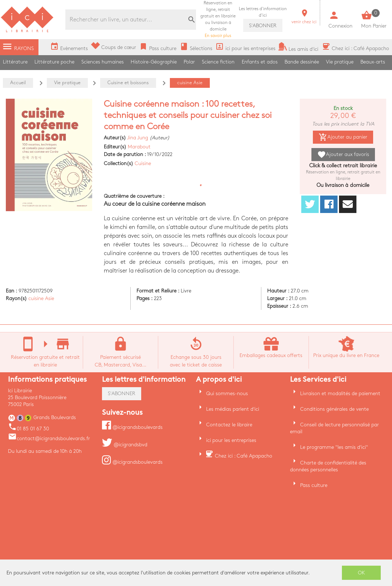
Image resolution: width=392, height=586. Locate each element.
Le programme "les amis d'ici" (334, 447)
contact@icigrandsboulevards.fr (49, 439)
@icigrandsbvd (125, 445)
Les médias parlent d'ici (233, 409)
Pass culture (314, 485)
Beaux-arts (373, 62)
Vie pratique (340, 62)
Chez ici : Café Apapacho (244, 456)
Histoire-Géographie (154, 62)
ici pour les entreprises (231, 440)
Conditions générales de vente (334, 409)
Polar (189, 62)
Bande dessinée (302, 62)
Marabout (139, 147)
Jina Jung (138, 138)
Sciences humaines (103, 62)
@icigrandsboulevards (132, 427)
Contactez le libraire (229, 425)
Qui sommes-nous (227, 394)
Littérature (15, 62)
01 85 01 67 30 (28, 429)
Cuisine (143, 163)
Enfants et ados (260, 62)
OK (362, 573)
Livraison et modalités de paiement (340, 394)
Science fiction (218, 62)
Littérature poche (54, 62)
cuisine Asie (41, 298)
